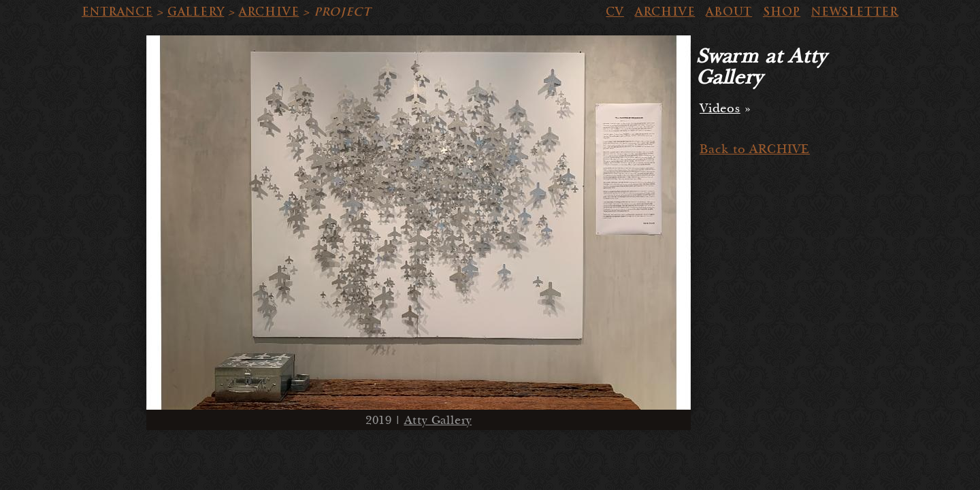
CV (615, 12)
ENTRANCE (117, 12)
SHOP (782, 12)
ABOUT (729, 12)
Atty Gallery (438, 421)
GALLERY (196, 12)
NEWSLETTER (855, 12)
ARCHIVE (269, 12)
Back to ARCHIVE (755, 149)
